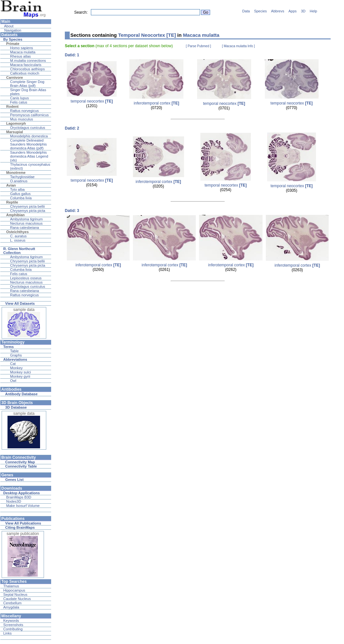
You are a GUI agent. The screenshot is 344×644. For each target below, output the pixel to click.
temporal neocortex (92, 101)
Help (314, 11)
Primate (13, 44)
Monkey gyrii (20, 376)
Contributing (13, 629)
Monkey (16, 368)
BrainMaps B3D (19, 497)
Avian (11, 185)
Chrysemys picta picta (28, 211)
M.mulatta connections (28, 61)
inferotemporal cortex (157, 103)
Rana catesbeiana (25, 228)
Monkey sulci (21, 372)
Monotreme (16, 173)
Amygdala (11, 607)
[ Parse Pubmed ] (199, 46)
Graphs (16, 355)
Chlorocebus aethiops (27, 69)
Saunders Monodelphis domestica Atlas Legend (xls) (29, 156)
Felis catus (19, 102)
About (8, 26)
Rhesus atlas (21, 56)
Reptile (12, 202)
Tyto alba (17, 189)
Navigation (12, 30)
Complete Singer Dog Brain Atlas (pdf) (27, 84)
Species (260, 11)
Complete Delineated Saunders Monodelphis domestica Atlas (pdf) (29, 144)
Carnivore (14, 77)
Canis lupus (19, 98)
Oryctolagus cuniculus (28, 128)
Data (246, 11)
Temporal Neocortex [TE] (147, 35)
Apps (293, 11)
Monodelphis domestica (29, 136)
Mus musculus (21, 119)
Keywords (11, 621)
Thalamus (11, 586)
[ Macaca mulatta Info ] (238, 46)
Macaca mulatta (23, 52)
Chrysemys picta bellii (27, 206)
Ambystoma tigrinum (26, 219)
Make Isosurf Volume (23, 506)
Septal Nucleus (15, 595)
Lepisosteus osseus (26, 278)
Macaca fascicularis (26, 65)
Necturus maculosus (26, 223)
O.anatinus (19, 181)
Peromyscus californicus (29, 115)
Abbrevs (278, 11)
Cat (13, 364)
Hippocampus (14, 590)
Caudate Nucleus (17, 599)
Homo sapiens (21, 48)
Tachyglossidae (22, 177)
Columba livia (21, 198)
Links (7, 633)
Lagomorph (16, 123)
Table (14, 351)
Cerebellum (12, 603)
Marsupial (14, 132)
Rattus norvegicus (24, 111)
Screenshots (13, 625)
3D (303, 11)
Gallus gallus (20, 194)
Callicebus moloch (25, 73)
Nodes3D (14, 501)
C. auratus (18, 236)
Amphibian (15, 215)
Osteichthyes (17, 232)
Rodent (12, 106)
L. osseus (18, 240)
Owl (13, 381)
